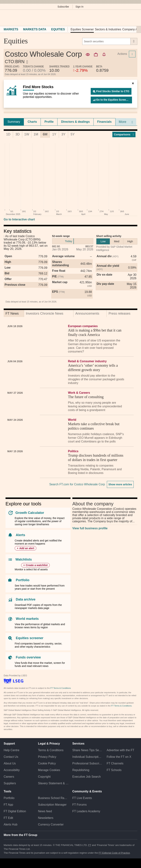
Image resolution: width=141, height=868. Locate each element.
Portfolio (23, 580)
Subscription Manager (52, 805)
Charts (32, 122)
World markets (27, 619)
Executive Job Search (87, 777)
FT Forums (79, 805)
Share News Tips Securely (88, 750)
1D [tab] (8, 134)
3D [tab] (18, 134)
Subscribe (63, 7)
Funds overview (28, 657)
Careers (9, 777)
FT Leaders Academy (86, 811)
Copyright (44, 777)
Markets (11, 29)
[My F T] (133, 18)
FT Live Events (82, 798)
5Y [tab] (73, 134)
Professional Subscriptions (88, 763)
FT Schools (114, 770)
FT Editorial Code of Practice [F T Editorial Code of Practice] (114, 853)
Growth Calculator (30, 513)
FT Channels (115, 763)
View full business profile (90, 528)
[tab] (14, 122)
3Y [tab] (63, 134)
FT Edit (8, 818)
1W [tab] (27, 134)
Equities (58, 29)
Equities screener (30, 638)
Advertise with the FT (120, 750)
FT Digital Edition (15, 811)
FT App (8, 805)
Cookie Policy (47, 763)
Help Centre (11, 750)
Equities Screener (82, 29)
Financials (104, 122)
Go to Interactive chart (19, 219)
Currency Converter (51, 824)
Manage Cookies (49, 770)
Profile (49, 122)
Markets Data (35, 29)
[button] (6, 18)
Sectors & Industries (108, 29)
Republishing (81, 770)
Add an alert (27, 548)
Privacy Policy (47, 757)
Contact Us (11, 757)
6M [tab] (45, 134)
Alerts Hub (11, 824)
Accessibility (12, 770)
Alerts (20, 535)
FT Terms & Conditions (60, 688)
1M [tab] (36, 134)
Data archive (26, 599)
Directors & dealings (75, 122)
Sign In (79, 7)
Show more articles (120, 484)
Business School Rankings (53, 798)
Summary (14, 122)
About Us (10, 763)
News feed (45, 811)
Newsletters (46, 818)
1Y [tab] (54, 134)
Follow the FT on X (119, 757)
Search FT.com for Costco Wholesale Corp (77, 484)
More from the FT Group (20, 835)
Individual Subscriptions (88, 757)
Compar (124, 134)
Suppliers (10, 783)
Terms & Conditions (51, 750)
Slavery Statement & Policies (53, 783)
